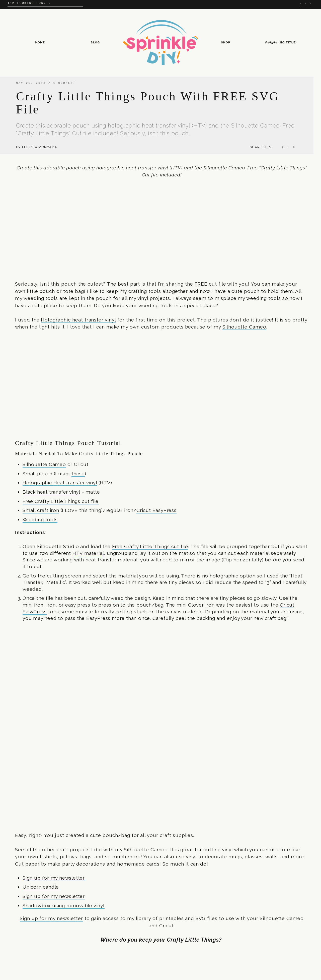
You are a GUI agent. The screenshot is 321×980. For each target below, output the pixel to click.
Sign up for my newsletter (54, 878)
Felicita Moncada (40, 147)
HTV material (88, 553)
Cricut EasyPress (156, 510)
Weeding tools (40, 519)
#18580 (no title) (281, 43)
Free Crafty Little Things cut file (61, 501)
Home (40, 43)
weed (117, 598)
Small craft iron (41, 510)
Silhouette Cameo (244, 327)
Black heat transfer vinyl (51, 492)
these (78, 474)
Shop (226, 43)
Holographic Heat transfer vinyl (60, 483)
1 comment (65, 83)
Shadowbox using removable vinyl (64, 905)
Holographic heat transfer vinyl (78, 320)
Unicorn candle (42, 887)
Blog (95, 43)
